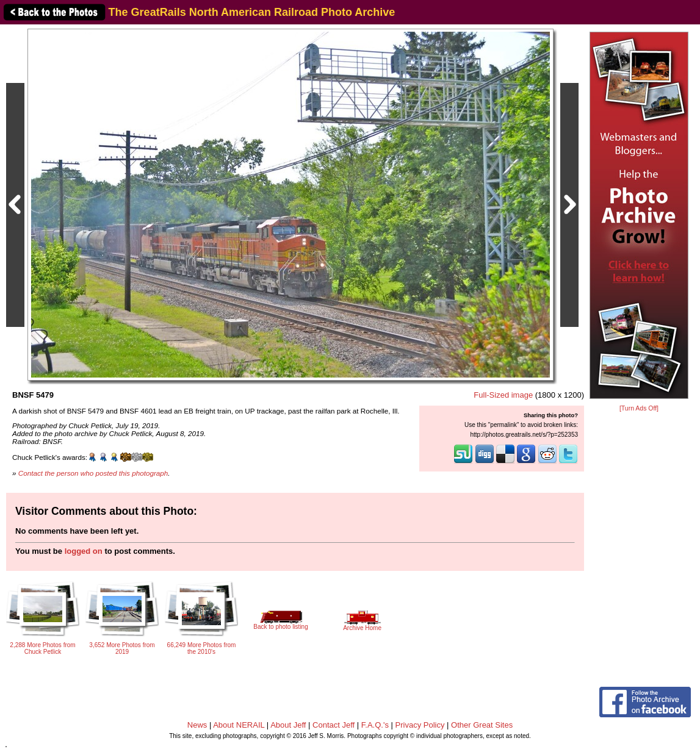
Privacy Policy (420, 725)
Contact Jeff (334, 725)
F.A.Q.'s (375, 725)
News (197, 725)
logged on (84, 551)
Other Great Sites (482, 725)
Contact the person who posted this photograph (93, 473)
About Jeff (288, 725)
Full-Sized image (503, 395)
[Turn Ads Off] (639, 408)
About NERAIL (239, 725)
